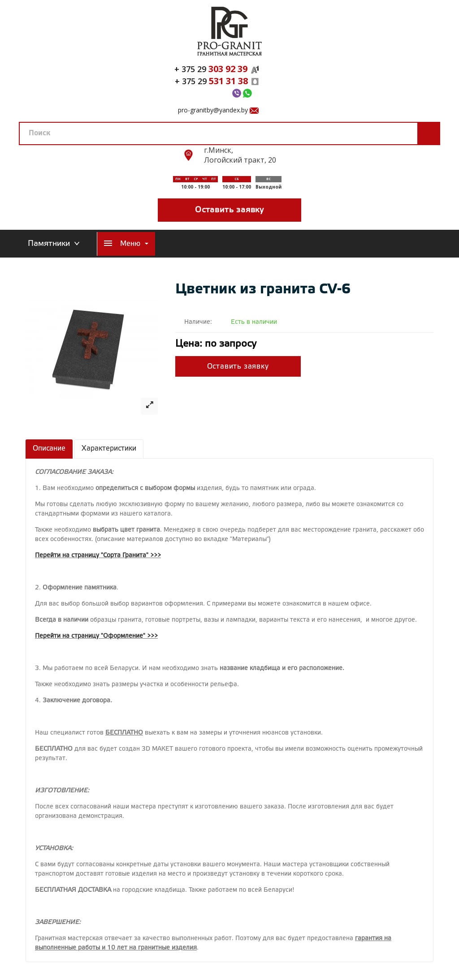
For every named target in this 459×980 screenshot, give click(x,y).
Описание (49, 449)
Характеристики (109, 449)
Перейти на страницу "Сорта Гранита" (92, 556)
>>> (156, 556)
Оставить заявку (229, 210)
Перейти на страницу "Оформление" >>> (96, 636)
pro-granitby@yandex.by (213, 110)
